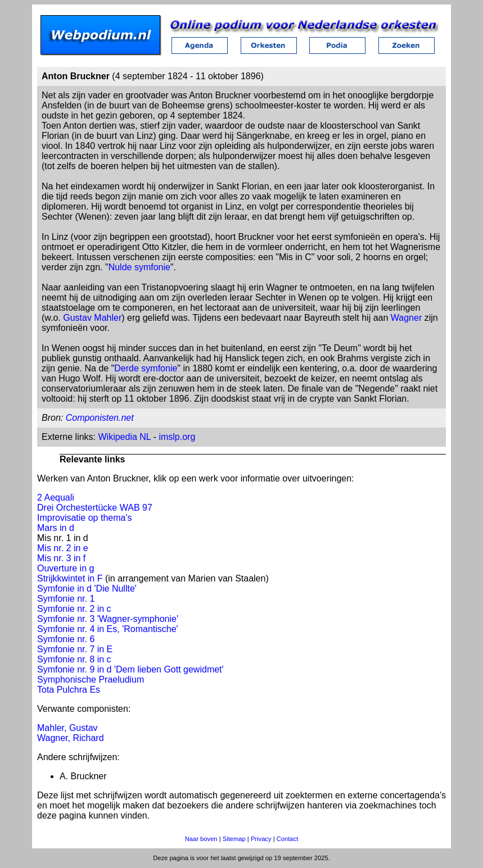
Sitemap (234, 839)
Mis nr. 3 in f (61, 558)
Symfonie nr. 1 (66, 599)
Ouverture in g (66, 568)
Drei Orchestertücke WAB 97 (95, 508)
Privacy (261, 839)
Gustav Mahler (92, 318)
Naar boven (201, 839)
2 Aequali (56, 497)
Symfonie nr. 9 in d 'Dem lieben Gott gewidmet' (130, 669)
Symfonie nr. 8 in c (74, 659)
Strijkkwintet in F (70, 578)
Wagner (406, 318)
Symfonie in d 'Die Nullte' (87, 588)
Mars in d (56, 528)
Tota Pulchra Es (69, 690)
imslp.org (177, 437)
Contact (288, 839)
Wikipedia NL (124, 437)
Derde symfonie (146, 368)
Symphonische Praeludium (91, 680)
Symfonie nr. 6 (66, 639)
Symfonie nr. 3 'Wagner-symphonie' (108, 619)
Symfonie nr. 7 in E (75, 649)
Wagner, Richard (71, 738)
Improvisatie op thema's (84, 518)
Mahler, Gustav (67, 728)
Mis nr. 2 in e (63, 548)
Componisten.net (100, 418)
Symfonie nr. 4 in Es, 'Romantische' (108, 629)
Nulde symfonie (139, 267)
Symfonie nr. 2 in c (74, 609)
